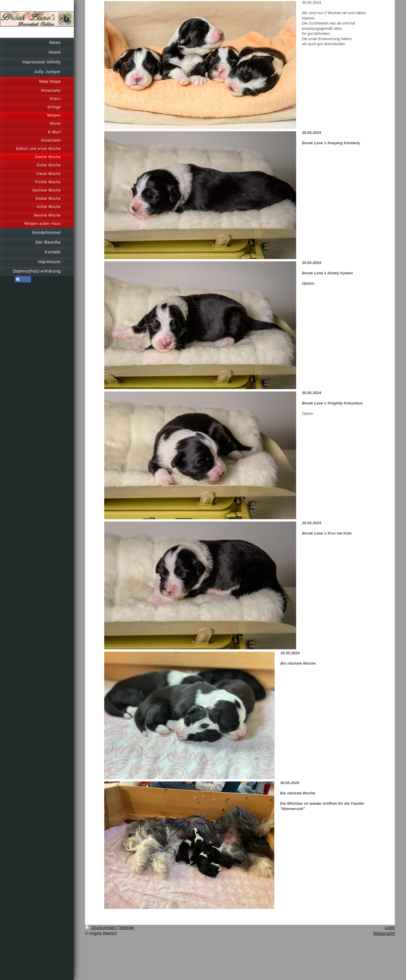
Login (390, 927)
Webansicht (384, 933)
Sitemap (127, 927)
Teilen (23, 279)
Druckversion (101, 927)
